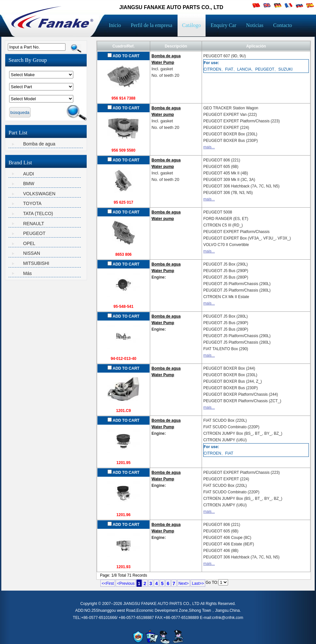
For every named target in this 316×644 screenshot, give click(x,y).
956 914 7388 (123, 98)
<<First (108, 583)
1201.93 (123, 567)
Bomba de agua (39, 144)
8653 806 (123, 254)
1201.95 (123, 463)
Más (27, 273)
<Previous (126, 583)
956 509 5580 (123, 150)
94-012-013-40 (124, 359)
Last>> (198, 583)
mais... (209, 147)
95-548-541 (123, 307)
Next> (184, 583)
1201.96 (123, 515)
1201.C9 (123, 411)
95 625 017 (123, 202)
